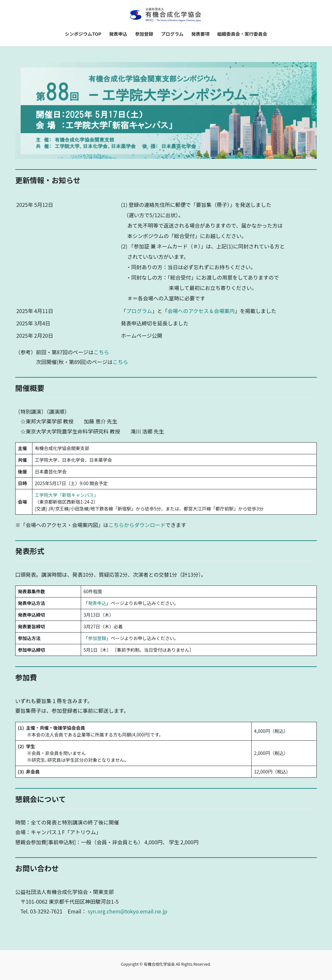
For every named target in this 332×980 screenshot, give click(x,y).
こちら (101, 352)
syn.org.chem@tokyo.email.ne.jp (127, 911)
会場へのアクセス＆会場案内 (201, 311)
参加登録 (97, 638)
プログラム (139, 311)
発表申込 (97, 603)
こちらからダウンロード (137, 525)
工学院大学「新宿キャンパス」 (66, 495)
